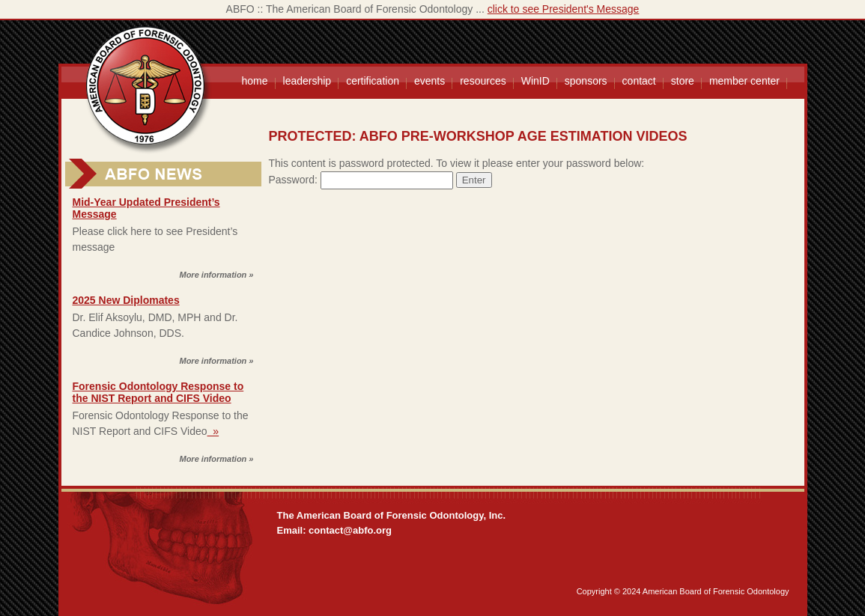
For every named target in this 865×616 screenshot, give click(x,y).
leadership (307, 81)
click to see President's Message (564, 9)
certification (373, 81)
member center (744, 81)
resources (483, 81)
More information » (216, 275)
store (683, 81)
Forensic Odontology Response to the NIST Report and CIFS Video (158, 392)
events (430, 81)
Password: (361, 180)
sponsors (586, 81)
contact (639, 81)
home (255, 81)
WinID (535, 81)
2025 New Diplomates (126, 300)
